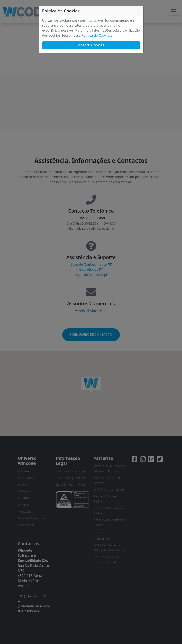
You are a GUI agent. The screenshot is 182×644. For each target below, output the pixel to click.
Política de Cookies (96, 35)
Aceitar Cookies (91, 45)
